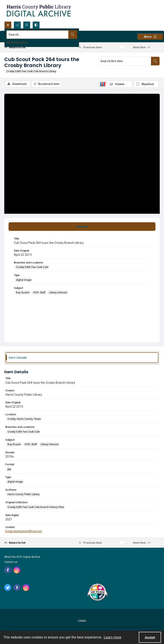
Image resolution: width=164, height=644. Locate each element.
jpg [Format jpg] (9, 470)
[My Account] (27, 25)
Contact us (11, 562)
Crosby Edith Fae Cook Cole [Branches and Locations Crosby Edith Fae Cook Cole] (32, 268)
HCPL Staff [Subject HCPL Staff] (39, 293)
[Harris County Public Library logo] (97, 593)
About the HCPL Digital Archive (22, 557)
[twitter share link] (8, 588)
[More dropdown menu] (150, 37)
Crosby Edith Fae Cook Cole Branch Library (31, 71)
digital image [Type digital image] (24, 280)
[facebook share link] (8, 570)
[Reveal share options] (17, 25)
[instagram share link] (17, 570)
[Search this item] (125, 61)
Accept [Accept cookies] (150, 637)
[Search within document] (155, 61)
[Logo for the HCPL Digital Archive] (38, 11)
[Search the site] (66, 35)
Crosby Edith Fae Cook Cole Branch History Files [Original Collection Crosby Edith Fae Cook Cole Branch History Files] (36, 508)
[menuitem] (82, 621)
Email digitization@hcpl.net (24, 532)
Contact (82, 621)
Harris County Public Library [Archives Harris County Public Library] (23, 495)
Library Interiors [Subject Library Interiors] (58, 293)
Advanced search (17, 42)
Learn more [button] (113, 637)
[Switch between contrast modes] (36, 25)
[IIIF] (103, 84)
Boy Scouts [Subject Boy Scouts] (23, 293)
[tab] (82, 227)
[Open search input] (8, 25)
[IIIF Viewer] (120, 84)
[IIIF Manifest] (146, 84)
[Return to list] (25, 47)
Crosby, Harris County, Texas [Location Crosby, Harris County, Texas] (24, 419)
